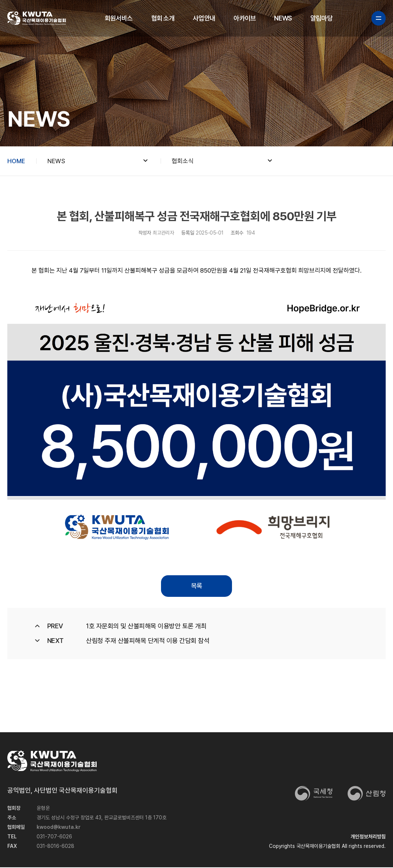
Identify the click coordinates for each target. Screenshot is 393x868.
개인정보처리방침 (368, 837)
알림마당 (321, 18)
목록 (196, 586)
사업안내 (204, 18)
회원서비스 (119, 18)
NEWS (283, 18)
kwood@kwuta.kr (59, 828)
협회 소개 (163, 18)
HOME (16, 161)
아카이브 (245, 18)
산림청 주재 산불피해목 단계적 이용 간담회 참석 (148, 641)
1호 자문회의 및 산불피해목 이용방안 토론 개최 (146, 626)
